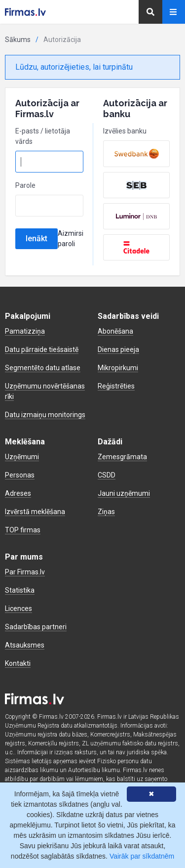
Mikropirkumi (118, 368)
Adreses (18, 493)
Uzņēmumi (22, 457)
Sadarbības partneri (36, 627)
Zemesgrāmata (122, 457)
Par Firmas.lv (25, 572)
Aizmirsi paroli (71, 239)
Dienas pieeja (118, 349)
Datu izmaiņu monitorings (45, 415)
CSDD (107, 475)
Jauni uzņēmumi (124, 493)
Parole (25, 185)
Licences (18, 608)
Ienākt (37, 239)
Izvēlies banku (125, 131)
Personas (20, 475)
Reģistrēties (116, 386)
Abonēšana (115, 331)
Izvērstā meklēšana (35, 512)
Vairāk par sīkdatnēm (142, 856)
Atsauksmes (25, 645)
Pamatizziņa (25, 331)
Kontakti (18, 663)
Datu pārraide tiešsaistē (42, 349)
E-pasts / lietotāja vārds (43, 136)
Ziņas (106, 512)
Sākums (18, 40)
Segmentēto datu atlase (43, 368)
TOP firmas (23, 530)
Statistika (20, 590)
